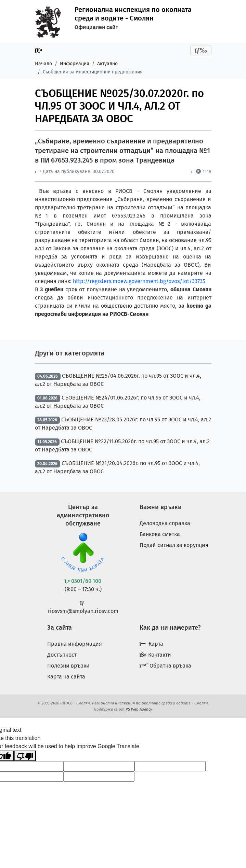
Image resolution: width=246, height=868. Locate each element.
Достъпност (62, 655)
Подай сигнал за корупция (174, 545)
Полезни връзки (68, 666)
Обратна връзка (166, 666)
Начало (43, 64)
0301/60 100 (83, 581)
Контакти (155, 655)
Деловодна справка (165, 523)
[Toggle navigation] (201, 50)
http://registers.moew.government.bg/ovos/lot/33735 (139, 281)
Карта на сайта (66, 677)
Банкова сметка (160, 534)
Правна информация (75, 644)
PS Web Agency (139, 709)
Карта (151, 644)
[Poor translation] (25, 756)
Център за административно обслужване (83, 515)
